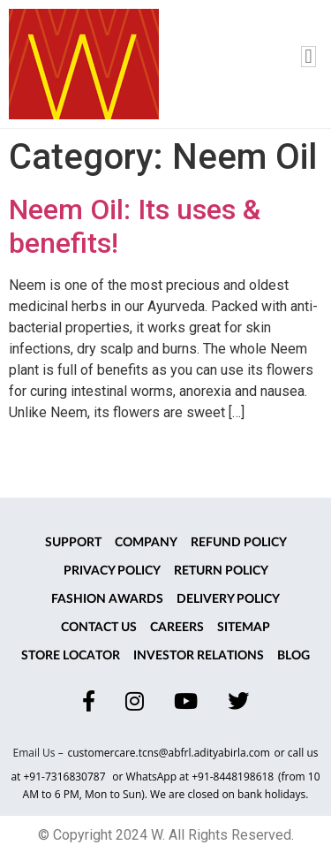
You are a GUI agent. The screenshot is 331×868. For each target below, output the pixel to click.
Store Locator (71, 656)
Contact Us (99, 628)
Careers (177, 628)
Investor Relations (199, 656)
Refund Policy (239, 543)
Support (73, 543)
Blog (293, 656)
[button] (308, 57)
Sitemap (244, 628)
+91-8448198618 (233, 777)
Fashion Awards (107, 599)
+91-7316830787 (65, 777)
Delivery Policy (228, 599)
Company (146, 543)
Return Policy (221, 571)
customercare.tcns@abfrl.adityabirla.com (168, 753)
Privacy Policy (112, 571)
